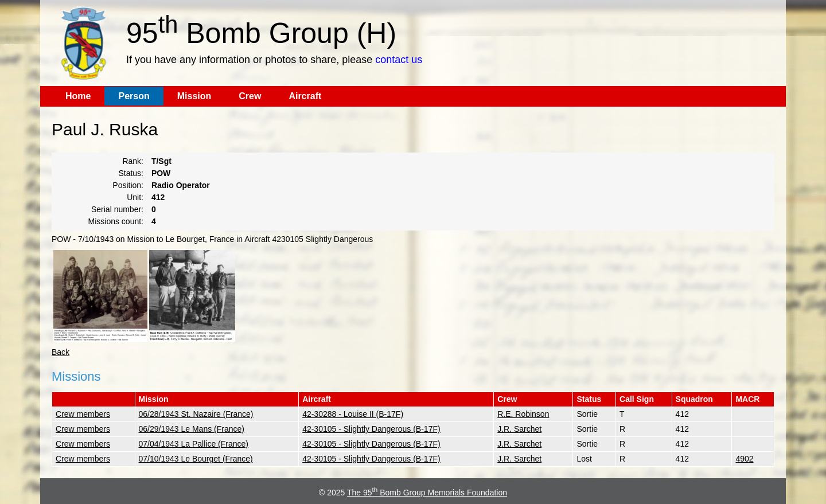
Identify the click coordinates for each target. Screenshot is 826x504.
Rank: (133, 161)
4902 (744, 459)
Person (134, 96)
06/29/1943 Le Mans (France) (192, 429)
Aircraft (305, 96)
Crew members (83, 414)
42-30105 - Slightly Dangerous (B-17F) (371, 429)
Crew (250, 96)
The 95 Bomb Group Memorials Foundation (427, 493)
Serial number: (117, 209)
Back (61, 352)
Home (78, 96)
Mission (194, 96)
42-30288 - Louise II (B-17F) (353, 414)
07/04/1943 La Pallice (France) (194, 444)
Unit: (135, 197)
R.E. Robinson (523, 414)
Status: (131, 173)
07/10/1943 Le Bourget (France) (196, 459)
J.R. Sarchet (519, 429)
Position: (128, 185)
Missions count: (116, 221)
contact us (399, 60)
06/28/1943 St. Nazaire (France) (196, 414)
